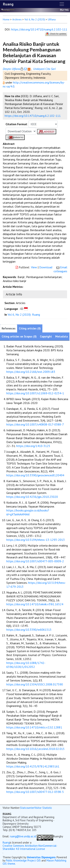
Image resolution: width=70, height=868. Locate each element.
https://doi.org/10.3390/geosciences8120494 (35, 475)
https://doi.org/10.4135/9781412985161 (33, 766)
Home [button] (6, 19)
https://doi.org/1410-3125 (33, 446)
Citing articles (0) (30, 328)
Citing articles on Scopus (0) (19, 336)
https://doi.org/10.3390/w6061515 (29, 630)
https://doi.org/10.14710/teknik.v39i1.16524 (35, 604)
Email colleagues (60, 269)
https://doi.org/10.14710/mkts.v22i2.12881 (34, 727)
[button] (4, 82)
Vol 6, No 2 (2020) (35, 19)
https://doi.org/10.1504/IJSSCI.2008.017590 (35, 684)
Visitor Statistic (43, 808)
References (9, 328)
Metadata (62, 336)
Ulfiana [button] (52, 19)
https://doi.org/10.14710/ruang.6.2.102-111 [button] (33, 116)
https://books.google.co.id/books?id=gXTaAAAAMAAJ (28, 512)
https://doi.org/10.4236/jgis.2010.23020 (32, 497)
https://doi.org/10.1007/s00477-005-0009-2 (35, 561)
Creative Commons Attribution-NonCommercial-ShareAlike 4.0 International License (30, 847)
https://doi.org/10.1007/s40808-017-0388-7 (35, 424)
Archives (17, 19)
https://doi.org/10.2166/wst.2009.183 (31, 372)
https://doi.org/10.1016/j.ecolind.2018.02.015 (35, 749)
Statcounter (27, 808)
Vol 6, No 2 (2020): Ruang (24, 314)
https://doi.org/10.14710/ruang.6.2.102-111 (39, 29)
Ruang (8, 4)
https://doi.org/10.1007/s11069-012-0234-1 (35, 393)
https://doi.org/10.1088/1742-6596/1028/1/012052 (26, 665)
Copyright (46, 336)
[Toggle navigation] (62, 4)
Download (46, 267)
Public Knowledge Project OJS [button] (23, 860)
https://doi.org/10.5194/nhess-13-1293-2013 (36, 540)
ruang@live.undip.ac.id (23, 836)
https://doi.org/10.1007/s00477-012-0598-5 (35, 792)
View (34, 267)
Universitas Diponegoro (41, 857)
